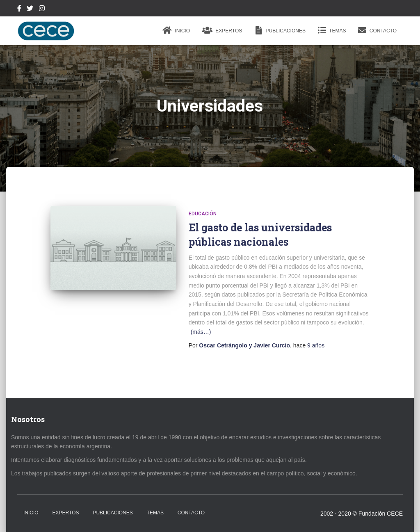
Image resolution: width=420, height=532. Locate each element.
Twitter (30, 9)
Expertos (222, 30)
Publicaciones (280, 30)
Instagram (42, 9)
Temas (332, 30)
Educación (203, 214)
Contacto (377, 30)
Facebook (19, 9)
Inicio (176, 30)
